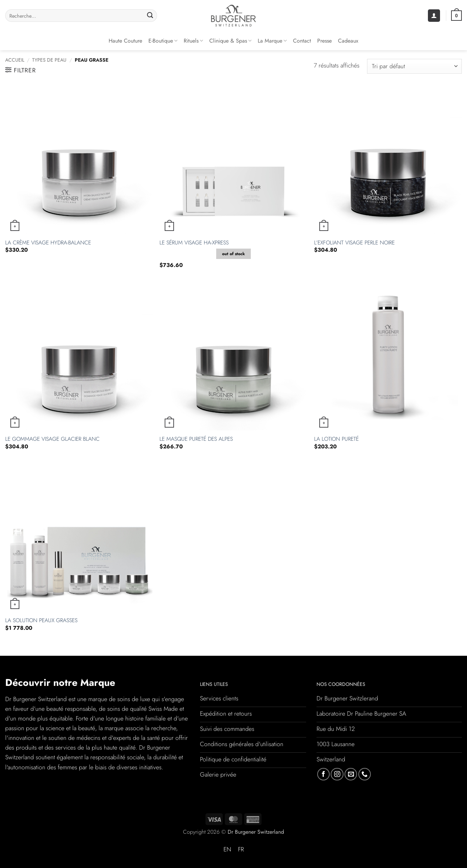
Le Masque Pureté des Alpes (196, 439)
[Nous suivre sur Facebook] (323, 774)
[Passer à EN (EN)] (227, 850)
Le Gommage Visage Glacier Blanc (52, 439)
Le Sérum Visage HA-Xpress (194, 243)
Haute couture (125, 41)
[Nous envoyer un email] (351, 774)
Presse (324, 41)
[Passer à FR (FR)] (241, 850)
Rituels (193, 41)
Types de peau (49, 60)
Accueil (15, 60)
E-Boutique (163, 41)
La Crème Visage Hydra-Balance (48, 243)
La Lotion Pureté (336, 439)
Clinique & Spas (230, 41)
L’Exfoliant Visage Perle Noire (354, 243)
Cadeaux (348, 41)
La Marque (272, 41)
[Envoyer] (150, 16)
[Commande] (414, 66)
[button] (434, 16)
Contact (302, 41)
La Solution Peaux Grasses (41, 621)
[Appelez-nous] (365, 774)
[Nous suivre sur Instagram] (337, 774)
